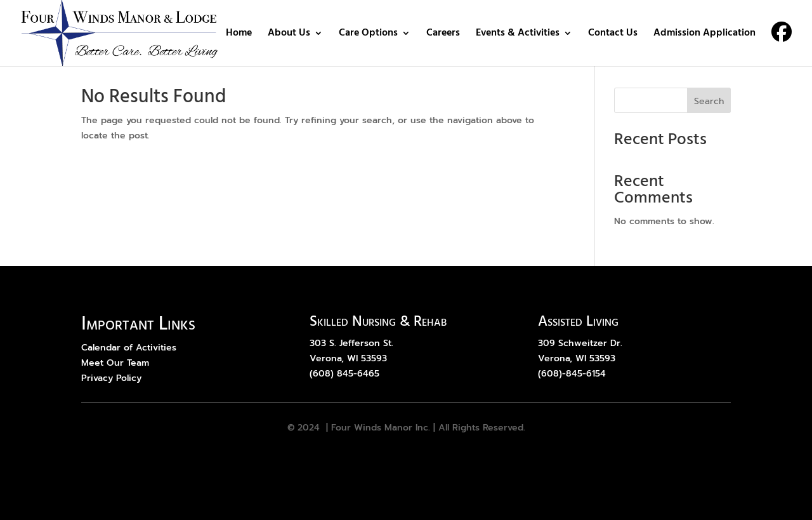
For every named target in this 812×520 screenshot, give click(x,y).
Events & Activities (518, 35)
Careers (443, 35)
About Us (289, 35)
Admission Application (704, 35)
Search (709, 101)
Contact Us (613, 35)
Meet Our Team (115, 363)
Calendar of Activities (129, 348)
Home (239, 35)
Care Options (368, 35)
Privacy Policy (111, 378)
